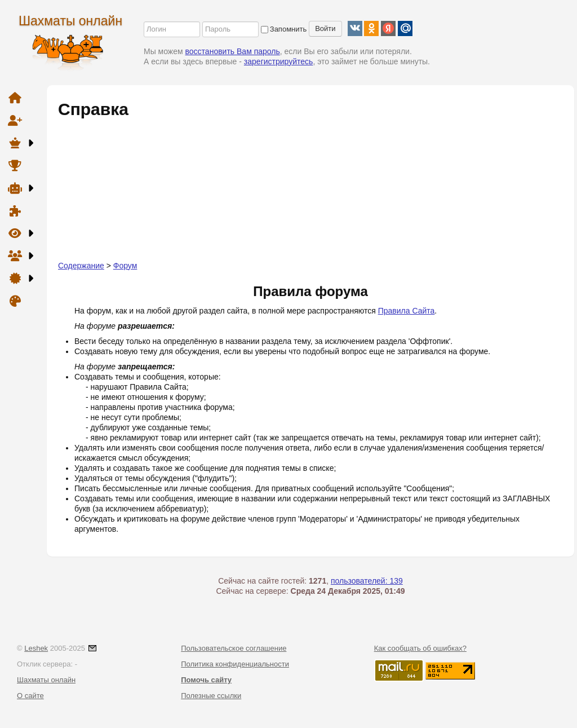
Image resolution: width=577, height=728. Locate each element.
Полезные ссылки (211, 696)
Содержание (81, 266)
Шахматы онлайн (70, 21)
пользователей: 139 (367, 581)
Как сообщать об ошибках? (420, 648)
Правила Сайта (407, 311)
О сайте (30, 696)
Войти (325, 28)
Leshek (36, 648)
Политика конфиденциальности (235, 664)
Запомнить (284, 29)
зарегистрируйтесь (279, 61)
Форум (125, 266)
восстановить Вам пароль (233, 51)
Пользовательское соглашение (234, 648)
